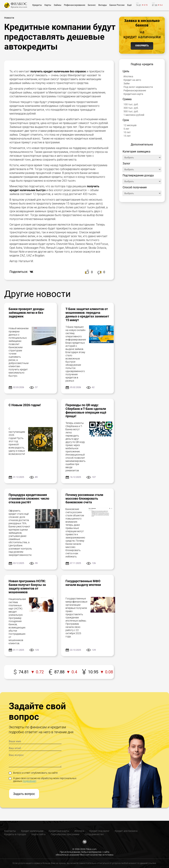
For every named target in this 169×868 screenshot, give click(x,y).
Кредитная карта (133, 94)
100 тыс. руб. (131, 104)
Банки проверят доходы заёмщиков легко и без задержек (26, 313)
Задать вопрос (24, 794)
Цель (126, 71)
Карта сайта (38, 834)
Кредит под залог (99, 831)
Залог (126, 163)
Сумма (127, 99)
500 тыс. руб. (131, 111)
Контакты (10, 831)
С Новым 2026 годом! (25, 405)
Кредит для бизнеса (126, 831)
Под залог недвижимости (138, 87)
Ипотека (128, 76)
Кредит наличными (32, 831)
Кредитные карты (59, 831)
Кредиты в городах (15, 834)
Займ (126, 83)
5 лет (126, 129)
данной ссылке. (148, 863)
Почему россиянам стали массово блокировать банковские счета (84, 498)
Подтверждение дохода (138, 175)
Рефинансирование (135, 90)
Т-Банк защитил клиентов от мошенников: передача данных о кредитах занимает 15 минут (87, 314)
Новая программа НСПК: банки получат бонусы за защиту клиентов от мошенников (27, 587)
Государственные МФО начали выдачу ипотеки (83, 583)
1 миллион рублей (134, 115)
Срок (126, 120)
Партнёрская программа (65, 834)
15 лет (127, 136)
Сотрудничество (94, 834)
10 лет (127, 132)
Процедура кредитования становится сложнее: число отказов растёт (29, 498)
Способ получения (135, 187)
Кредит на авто (132, 80)
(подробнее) (29, 781)
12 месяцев (130, 125)
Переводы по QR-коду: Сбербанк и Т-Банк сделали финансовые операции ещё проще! (86, 411)
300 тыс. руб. (131, 108)
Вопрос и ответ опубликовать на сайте (33, 773)
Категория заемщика (136, 152)
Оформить (142, 46)
